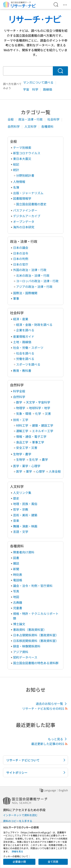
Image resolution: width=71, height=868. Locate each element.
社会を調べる (25, 353)
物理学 (21, 408)
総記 (16, 164)
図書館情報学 (22, 198)
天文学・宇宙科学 (38, 402)
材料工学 (22, 425)
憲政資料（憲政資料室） (30, 630)
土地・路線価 (22, 342)
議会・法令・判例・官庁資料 (33, 586)
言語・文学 (21, 532)
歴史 (16, 498)
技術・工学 (21, 420)
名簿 (16, 187)
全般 (11, 119)
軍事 (16, 298)
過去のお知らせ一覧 (52, 704)
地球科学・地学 (40, 408)
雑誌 (16, 563)
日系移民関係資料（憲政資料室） (36, 641)
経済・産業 (21, 319)
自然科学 (14, 126)
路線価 (48, 89)
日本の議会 (21, 248)
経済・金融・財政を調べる (34, 325)
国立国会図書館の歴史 (31, 204)
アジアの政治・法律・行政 (34, 287)
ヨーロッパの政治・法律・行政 (37, 281)
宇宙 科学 (31, 89)
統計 (16, 170)
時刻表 (18, 575)
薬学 (29, 471)
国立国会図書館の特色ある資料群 (36, 663)
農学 (45, 459)
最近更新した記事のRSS (50, 744)
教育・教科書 (22, 371)
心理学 (40, 471)
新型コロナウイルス (27, 153)
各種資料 (47, 126)
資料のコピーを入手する (18, 821)
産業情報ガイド (24, 336)
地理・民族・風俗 (25, 504)
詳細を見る (17, 851)
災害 (48, 413)
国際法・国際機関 (25, 293)
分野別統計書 (25, 175)
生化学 (34, 459)
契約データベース (25, 657)
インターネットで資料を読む (20, 815)
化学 (38, 413)
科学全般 (19, 391)
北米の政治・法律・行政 (33, 275)
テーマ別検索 (22, 147)
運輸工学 (22, 431)
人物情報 (19, 182)
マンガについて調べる (39, 82)
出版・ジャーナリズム (28, 193)
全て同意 (53, 862)
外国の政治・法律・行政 (30, 270)
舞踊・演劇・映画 (25, 526)
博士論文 (19, 624)
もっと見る (58, 739)
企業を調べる (25, 330)
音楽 (16, 520)
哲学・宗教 (21, 509)
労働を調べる (25, 359)
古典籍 (18, 602)
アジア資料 (21, 652)
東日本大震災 (22, 159)
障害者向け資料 (24, 552)
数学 (19, 402)
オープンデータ (24, 222)
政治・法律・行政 (31, 119)
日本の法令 (21, 253)
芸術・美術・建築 (25, 515)
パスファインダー (25, 210)
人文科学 (31, 126)
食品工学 (22, 442)
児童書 (18, 608)
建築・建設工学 (43, 425)
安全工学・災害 (27, 448)
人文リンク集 (22, 493)
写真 (16, 591)
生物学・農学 (22, 454)
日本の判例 (21, 259)
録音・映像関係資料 (27, 646)
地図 (16, 597)
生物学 (21, 459)
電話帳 (18, 580)
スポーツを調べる (28, 364)
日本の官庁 (21, 264)
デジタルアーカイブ (27, 216)
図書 (16, 558)
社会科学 (54, 119)
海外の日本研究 (24, 227)
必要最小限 (19, 862)
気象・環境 (24, 413)
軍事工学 (38, 442)
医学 (19, 471)
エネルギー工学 (43, 431)
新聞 (16, 569)
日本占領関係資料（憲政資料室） (36, 635)
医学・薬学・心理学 (27, 466)
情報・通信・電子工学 (31, 436)
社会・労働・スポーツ (28, 348)
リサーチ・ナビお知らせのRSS (45, 708)
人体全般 (55, 471)
